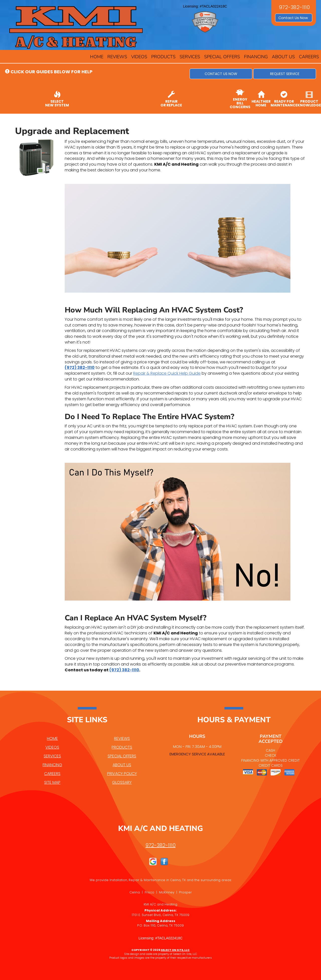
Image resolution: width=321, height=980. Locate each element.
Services (190, 57)
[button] (221, 74)
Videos (139, 57)
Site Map (52, 782)
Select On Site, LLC (175, 950)
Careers (309, 57)
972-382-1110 (160, 845)
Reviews (117, 57)
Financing (256, 57)
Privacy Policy (122, 774)
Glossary (122, 782)
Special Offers (222, 57)
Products (163, 57)
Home (97, 57)
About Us (283, 57)
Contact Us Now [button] (294, 18)
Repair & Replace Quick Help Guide (167, 373)
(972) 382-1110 (80, 368)
